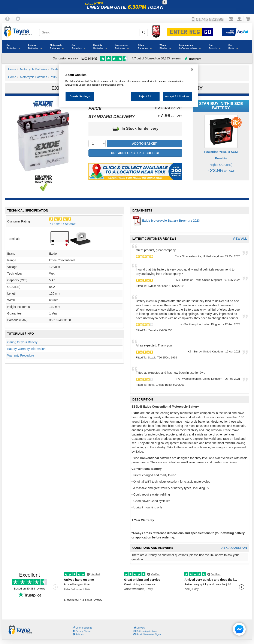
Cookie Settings (84, 628)
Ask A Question (234, 548)
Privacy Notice (82, 631)
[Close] (192, 70)
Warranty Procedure (21, 355)
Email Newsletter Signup (148, 634)
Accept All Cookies (177, 96)
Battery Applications (145, 631)
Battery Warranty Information (26, 349)
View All (240, 239)
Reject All (145, 96)
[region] (128, 86)
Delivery (139, 628)
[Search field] (89, 32)
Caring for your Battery (22, 342)
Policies (78, 634)
